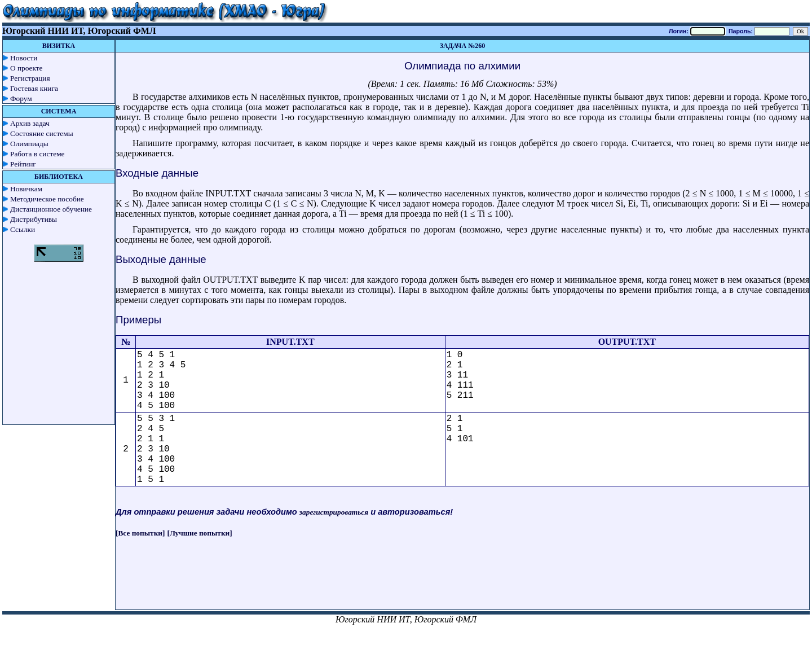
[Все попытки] (140, 533)
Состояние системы (42, 133)
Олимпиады (29, 144)
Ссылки (23, 229)
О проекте (27, 68)
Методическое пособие (47, 199)
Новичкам (26, 189)
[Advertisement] (462, 584)
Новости (24, 58)
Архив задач (30, 123)
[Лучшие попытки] (200, 533)
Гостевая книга (34, 88)
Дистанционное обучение (51, 209)
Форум (21, 98)
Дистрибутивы (34, 219)
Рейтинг (23, 164)
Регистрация (30, 78)
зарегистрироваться (334, 512)
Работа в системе (37, 154)
